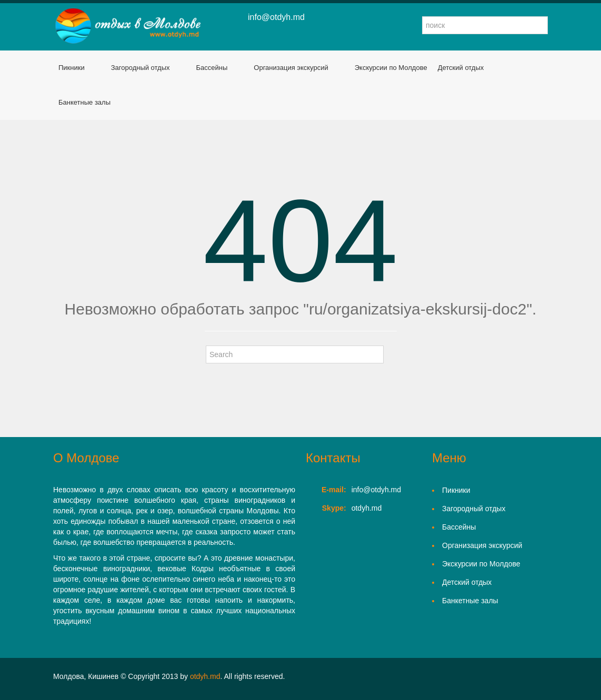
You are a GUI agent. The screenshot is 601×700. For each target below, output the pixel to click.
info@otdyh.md (276, 17)
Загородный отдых (141, 68)
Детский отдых (461, 68)
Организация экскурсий (291, 68)
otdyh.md (205, 676)
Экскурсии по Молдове (391, 68)
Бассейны (212, 68)
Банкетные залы (84, 102)
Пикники (72, 68)
